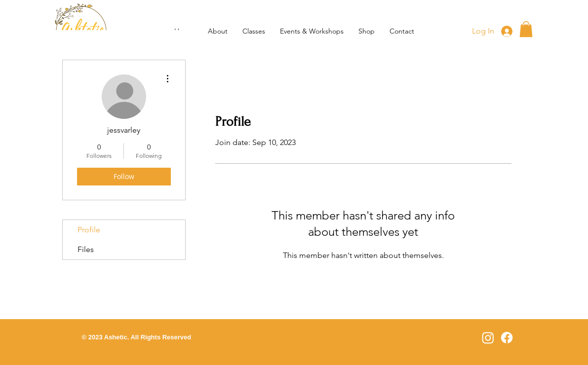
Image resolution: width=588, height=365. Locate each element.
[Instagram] (488, 338)
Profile (89, 230)
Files (86, 249)
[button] (254, 31)
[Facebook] (507, 338)
